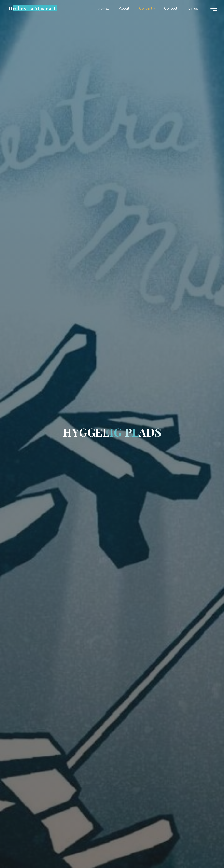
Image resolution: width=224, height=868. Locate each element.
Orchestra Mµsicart (32, 8)
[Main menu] (213, 8)
